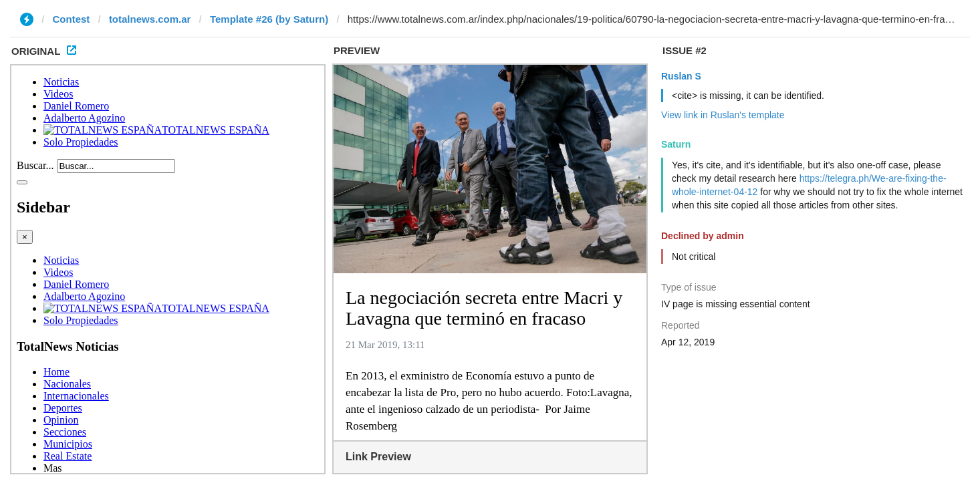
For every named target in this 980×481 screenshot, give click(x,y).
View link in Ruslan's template (723, 115)
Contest (72, 19)
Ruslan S (681, 76)
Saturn (676, 144)
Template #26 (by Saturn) (269, 19)
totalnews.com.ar (150, 19)
